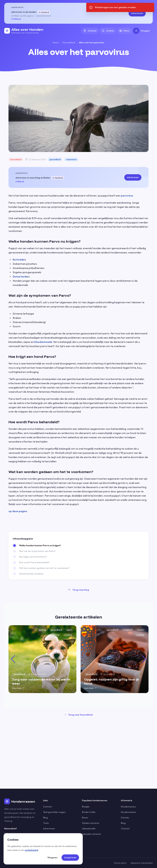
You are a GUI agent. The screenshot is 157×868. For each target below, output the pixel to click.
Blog (45, 818)
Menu (124, 31)
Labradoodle (89, 829)
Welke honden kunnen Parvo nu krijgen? (40, 546)
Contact (48, 807)
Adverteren (137, 13)
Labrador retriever (91, 834)
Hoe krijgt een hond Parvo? (33, 557)
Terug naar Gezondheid (78, 715)
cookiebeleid (31, 850)
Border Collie (89, 812)
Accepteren (70, 857)
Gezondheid (69, 42)
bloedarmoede (43, 342)
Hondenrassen (128, 807)
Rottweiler (19, 259)
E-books (125, 818)
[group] (42, 659)
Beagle (86, 807)
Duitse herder (21, 276)
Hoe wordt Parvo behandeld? (34, 562)
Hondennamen (129, 812)
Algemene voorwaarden (142, 863)
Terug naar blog (79, 590)
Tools (46, 823)
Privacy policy (120, 863)
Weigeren (52, 857)
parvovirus (127, 196)
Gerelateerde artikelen (31, 574)
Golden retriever (91, 823)
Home (56, 42)
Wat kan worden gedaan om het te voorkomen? (44, 568)
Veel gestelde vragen (54, 812)
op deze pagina (18, 511)
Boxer (85, 818)
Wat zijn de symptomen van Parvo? (37, 551)
